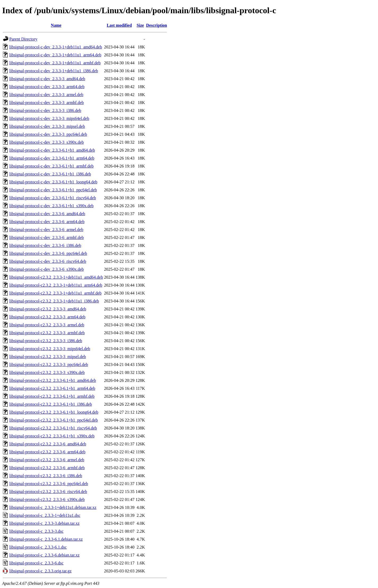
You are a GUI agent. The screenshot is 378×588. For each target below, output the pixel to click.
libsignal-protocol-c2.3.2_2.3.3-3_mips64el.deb (50, 349)
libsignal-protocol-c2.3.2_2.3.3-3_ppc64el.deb (49, 365)
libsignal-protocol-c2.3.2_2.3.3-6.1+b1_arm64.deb (52, 388)
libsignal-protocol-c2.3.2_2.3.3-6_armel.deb (47, 460)
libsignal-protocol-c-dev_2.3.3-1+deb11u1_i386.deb (54, 71)
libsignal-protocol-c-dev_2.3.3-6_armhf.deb (46, 238)
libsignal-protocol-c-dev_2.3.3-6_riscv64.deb (48, 261)
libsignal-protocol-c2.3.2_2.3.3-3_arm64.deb (47, 317)
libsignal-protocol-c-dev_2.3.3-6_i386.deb (45, 245)
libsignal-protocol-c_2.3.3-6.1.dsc (38, 547)
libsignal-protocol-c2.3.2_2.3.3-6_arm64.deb (47, 452)
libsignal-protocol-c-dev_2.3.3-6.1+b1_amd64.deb (52, 150)
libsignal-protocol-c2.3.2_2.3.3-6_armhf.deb (47, 468)
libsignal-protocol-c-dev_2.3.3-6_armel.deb (46, 230)
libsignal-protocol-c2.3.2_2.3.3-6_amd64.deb (48, 444)
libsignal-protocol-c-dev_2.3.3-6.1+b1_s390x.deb (51, 206)
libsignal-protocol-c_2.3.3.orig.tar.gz (40, 571)
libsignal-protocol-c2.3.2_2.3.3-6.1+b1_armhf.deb (52, 396)
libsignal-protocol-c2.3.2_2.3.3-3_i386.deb (46, 341)
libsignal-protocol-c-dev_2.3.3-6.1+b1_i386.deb (50, 174)
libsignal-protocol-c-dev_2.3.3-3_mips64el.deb (49, 118)
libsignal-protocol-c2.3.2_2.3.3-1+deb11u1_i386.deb (54, 301)
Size (140, 25)
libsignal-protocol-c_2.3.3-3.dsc (36, 531)
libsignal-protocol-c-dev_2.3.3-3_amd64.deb (47, 79)
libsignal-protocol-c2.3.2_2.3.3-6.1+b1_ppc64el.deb (54, 420)
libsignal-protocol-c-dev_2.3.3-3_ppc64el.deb (48, 134)
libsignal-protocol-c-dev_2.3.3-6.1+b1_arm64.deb (52, 158)
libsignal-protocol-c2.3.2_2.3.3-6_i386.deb (46, 476)
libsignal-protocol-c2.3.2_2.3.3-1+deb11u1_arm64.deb (56, 285)
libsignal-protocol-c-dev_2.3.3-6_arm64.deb (47, 222)
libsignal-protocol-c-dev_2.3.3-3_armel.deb (46, 95)
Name (56, 25)
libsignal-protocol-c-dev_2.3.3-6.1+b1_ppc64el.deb (53, 190)
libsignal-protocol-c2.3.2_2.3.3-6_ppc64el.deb (49, 484)
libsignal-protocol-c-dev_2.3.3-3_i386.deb (45, 110)
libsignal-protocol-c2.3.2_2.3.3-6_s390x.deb (47, 499)
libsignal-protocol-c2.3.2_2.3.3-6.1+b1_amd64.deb (53, 380)
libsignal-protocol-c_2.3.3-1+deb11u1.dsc (45, 515)
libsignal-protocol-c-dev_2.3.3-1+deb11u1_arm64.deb (55, 55)
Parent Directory (23, 39)
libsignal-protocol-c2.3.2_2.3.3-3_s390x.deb (47, 372)
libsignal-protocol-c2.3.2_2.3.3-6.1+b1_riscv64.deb (53, 428)
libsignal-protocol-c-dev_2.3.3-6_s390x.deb (46, 269)
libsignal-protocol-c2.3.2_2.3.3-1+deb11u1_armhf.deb (55, 293)
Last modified (119, 25)
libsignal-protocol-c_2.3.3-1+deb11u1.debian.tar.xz (53, 507)
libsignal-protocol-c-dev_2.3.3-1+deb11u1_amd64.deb (56, 47)
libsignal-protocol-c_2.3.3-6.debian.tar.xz (44, 555)
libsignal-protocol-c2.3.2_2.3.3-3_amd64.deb (48, 309)
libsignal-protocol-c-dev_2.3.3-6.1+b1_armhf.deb (51, 166)
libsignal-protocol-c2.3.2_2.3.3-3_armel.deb (47, 325)
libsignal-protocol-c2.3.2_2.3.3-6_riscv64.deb (48, 492)
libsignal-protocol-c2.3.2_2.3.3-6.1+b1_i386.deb (51, 404)
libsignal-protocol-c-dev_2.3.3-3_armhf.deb (46, 103)
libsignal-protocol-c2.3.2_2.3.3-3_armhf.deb (47, 333)
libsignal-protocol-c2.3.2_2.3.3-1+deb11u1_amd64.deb (56, 277)
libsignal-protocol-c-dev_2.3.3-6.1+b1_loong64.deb (53, 182)
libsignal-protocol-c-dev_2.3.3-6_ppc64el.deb (48, 253)
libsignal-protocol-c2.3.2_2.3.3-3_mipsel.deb (48, 357)
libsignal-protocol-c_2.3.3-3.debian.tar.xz (44, 523)
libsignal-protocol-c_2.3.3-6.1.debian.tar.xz (46, 539)
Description (156, 25)
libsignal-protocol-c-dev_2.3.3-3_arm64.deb (47, 87)
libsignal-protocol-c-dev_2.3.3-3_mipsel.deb (47, 126)
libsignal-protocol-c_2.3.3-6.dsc (36, 563)
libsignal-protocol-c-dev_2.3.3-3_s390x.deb (46, 142)
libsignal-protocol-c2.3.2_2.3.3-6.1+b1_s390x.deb (52, 436)
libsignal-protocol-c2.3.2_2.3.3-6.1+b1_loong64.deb (54, 412)
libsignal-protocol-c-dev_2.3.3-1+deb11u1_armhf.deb (55, 63)
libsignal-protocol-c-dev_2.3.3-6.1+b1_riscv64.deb (53, 198)
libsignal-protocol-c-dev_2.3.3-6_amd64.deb (47, 214)
